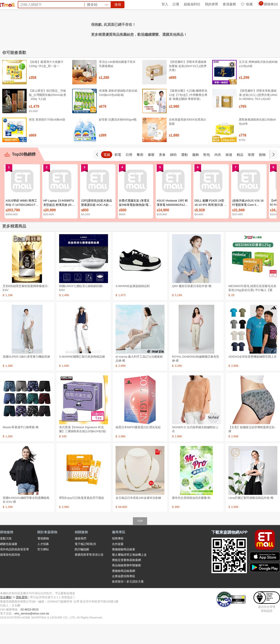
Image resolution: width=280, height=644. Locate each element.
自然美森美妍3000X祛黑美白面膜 (188, 142)
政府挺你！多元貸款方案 (128, 601)
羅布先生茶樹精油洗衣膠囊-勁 (191, 518)
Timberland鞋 (141, 29)
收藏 (247, 4)
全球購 (36, 4)
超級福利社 (192, 4)
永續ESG (52, 4)
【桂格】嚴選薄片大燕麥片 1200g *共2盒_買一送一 (46, 84)
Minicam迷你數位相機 (172, 29)
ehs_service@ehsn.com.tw (32, 633)
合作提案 (118, 564)
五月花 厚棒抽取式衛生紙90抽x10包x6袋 (258, 84)
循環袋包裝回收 (10, 575)
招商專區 (118, 558)
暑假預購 (198, 29)
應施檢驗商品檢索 (124, 569)
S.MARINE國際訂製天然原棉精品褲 (82, 377)
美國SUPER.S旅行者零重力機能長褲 (26, 377)
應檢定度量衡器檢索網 (126, 580)
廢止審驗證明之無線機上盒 (129, 575)
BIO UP (91, 29)
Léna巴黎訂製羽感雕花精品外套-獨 (251, 518)
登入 (165, 4)
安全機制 (6, 617)
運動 (196, 175)
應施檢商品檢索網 (124, 591)
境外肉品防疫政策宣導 (14, 569)
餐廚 (151, 175)
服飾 (207, 175)
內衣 (229, 175)
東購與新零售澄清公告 (89, 575)
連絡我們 (80, 558)
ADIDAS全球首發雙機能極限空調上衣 (253, 377)
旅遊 (240, 175)
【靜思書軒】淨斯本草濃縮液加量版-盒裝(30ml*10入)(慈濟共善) (188, 86)
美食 (173, 175)
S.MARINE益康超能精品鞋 (133, 306)
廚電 (129, 175)
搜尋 (208, 20)
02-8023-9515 (29, 629)
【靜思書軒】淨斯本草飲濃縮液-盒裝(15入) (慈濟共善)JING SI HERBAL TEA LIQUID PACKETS (258, 117)
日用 (140, 175)
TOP (140, 541)
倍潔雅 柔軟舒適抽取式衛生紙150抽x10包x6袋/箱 (118, 113)
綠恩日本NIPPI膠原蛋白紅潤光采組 (138, 447)
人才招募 (43, 564)
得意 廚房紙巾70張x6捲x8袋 (47, 140)
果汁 (125, 29)
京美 (79, 29)
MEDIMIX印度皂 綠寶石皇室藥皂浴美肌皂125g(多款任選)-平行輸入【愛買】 (252, 310)
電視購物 (43, 558)
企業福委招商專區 (124, 596)
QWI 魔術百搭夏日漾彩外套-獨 (192, 306)
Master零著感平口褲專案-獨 (21, 447)
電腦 (118, 175)
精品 (251, 175)
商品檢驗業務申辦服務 (126, 585)
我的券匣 (212, 4)
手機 (107, 175)
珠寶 (262, 175)
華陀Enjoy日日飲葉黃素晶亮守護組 (82, 518)
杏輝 (103, 29)
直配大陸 (6, 558)
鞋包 (218, 175)
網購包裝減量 (9, 564)
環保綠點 (20, 4)
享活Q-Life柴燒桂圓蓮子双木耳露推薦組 (117, 84)
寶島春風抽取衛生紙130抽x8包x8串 (257, 142)
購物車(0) (267, 4)
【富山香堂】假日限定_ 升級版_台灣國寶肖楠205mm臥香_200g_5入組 (48, 115)
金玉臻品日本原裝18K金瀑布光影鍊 (138, 518)
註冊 (176, 4)
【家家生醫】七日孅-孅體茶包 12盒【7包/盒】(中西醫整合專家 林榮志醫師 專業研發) (188, 115)
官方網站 (43, 569)
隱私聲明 (22, 617)
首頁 (6, 4)
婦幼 (184, 175)
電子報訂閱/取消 (85, 564)
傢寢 (162, 175)
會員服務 (229, 4)
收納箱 (114, 29)
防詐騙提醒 (82, 569)
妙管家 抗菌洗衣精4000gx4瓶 (118, 140)
